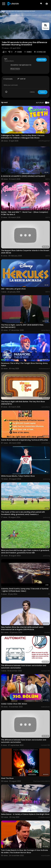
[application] (25, 25)
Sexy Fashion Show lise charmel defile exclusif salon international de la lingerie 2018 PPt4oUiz (22, 628)
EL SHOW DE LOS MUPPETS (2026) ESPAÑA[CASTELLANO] (23, 176)
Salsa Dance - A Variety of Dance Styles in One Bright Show (25, 814)
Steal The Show (7, 778)
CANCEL (32, 92)
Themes (46, 26)
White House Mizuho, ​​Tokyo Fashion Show (18, 476)
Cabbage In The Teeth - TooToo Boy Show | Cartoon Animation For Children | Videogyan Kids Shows (23, 137)
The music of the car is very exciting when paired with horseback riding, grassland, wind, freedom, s (23, 513)
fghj (6, 59)
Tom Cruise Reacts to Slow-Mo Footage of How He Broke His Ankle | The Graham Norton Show (24, 851)
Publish (43, 92)
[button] (47, 4)
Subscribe (41, 60)
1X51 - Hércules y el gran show (13, 289)
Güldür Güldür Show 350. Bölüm (14, 704)
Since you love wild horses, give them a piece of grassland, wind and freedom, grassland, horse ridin (25, 552)
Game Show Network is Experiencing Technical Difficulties (25, 440)
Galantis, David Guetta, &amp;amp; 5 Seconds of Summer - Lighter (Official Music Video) (25, 590)
